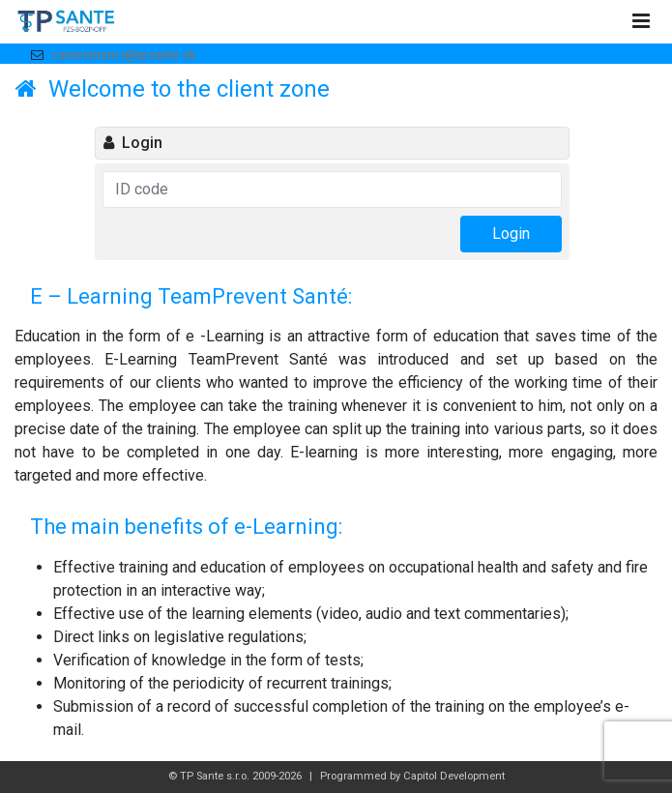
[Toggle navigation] (641, 22)
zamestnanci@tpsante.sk (124, 55)
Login (511, 234)
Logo (68, 22)
